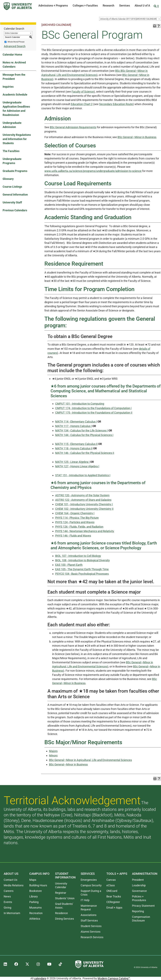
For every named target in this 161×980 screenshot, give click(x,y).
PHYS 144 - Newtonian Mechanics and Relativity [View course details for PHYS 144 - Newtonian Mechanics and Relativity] (85, 531)
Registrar (61, 893)
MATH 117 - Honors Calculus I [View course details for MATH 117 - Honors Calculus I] (73, 426)
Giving (7, 908)
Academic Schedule (15, 95)
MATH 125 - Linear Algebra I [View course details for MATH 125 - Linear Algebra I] (72, 462)
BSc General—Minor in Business (137, 137)
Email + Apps (114, 908)
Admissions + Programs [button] (53, 5)
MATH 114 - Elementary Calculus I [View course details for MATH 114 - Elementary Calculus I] (76, 422)
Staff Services (89, 921)
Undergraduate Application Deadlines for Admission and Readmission (16, 109)
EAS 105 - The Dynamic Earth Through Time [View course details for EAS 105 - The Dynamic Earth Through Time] (82, 569)
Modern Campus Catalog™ (114, 978)
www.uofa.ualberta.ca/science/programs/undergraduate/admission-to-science (93, 171)
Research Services (92, 937)
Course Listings (12, 187)
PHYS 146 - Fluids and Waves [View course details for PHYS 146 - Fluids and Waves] (73, 536)
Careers (9, 891)
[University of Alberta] (18, 6)
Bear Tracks (114, 896)
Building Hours (38, 885)
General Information (15, 195)
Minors (53, 756)
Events (8, 902)
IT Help (85, 900)
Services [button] (125, 5)
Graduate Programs (15, 171)
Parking (34, 902)
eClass (111, 885)
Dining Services (64, 919)
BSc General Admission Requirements (73, 127)
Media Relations (14, 885)
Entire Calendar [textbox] (11, 33)
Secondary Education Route (116, 104)
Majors (53, 751)
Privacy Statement (143, 906)
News (7, 896)
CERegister (113, 902)
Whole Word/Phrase (16, 42)
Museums (35, 908)
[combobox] (130, 19)
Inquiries (8, 87)
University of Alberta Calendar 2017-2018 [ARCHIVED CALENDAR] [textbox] (128, 19)
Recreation (36, 913)
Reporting (138, 911)
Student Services (91, 926)
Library (34, 896)
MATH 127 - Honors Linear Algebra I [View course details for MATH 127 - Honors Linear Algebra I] (77, 466)
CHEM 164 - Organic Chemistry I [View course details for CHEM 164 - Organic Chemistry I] (75, 513)
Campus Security (91, 885)
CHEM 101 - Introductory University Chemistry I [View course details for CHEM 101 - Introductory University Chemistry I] (84, 504)
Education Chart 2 (82, 104)
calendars (40, 978)
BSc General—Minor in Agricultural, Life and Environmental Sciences (90, 760)
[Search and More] (156, 6)
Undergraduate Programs (12, 161)
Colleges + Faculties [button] (85, 5)
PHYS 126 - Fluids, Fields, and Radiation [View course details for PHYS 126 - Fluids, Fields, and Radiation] (79, 527)
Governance (139, 891)
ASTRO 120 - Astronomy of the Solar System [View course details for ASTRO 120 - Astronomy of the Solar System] (82, 495)
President (138, 880)
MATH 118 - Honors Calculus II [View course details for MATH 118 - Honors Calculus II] (74, 448)
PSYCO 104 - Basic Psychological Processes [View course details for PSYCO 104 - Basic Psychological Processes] (82, 574)
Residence (61, 913)
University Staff (12, 202)
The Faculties (11, 151)
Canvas (111, 880)
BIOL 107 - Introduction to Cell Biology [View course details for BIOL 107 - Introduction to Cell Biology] (78, 556)
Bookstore (36, 891)
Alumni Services (91, 932)
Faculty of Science (83, 92)
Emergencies (89, 880)
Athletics (35, 919)
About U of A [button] (142, 5)
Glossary (8, 179)
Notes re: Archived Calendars (14, 65)
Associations (89, 915)
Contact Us (10, 880)
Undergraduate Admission (12, 125)
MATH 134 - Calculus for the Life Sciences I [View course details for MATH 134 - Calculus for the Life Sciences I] (82, 431)
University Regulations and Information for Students (17, 139)
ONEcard (112, 891)
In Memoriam (12, 913)
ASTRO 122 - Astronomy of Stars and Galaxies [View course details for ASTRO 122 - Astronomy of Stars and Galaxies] (83, 500)
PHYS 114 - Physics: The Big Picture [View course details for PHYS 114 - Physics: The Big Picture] (77, 518)
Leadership (139, 885)
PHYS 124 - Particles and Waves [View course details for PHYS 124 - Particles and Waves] (75, 522)
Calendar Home (12, 55)
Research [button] (108, 5)
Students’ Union (65, 898)
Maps (33, 880)
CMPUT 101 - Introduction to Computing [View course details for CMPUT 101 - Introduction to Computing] (80, 404)
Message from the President (14, 77)
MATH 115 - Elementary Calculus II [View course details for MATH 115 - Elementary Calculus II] (76, 444)
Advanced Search (15, 46)
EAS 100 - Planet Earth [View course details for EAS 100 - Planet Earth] (69, 565)
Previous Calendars (15, 210)
